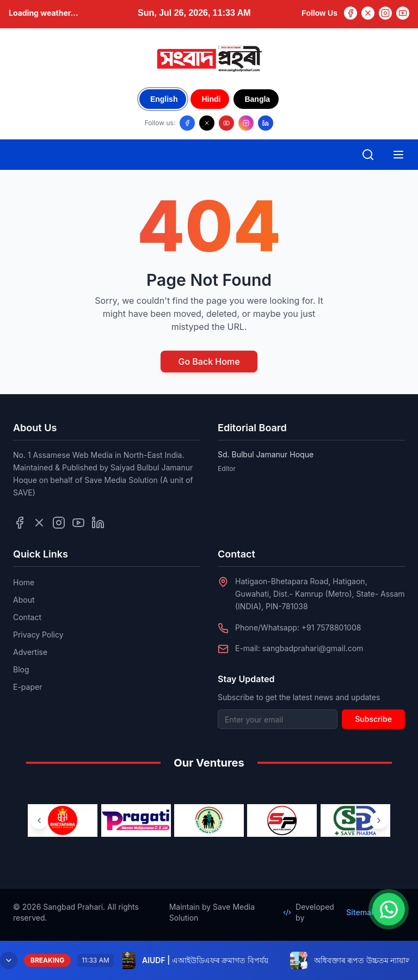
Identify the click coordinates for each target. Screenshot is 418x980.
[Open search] (368, 155)
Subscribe (373, 719)
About (24, 600)
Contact (27, 617)
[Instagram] (385, 13)
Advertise (30, 652)
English (164, 99)
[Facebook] (351, 13)
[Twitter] (368, 13)
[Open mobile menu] (398, 155)
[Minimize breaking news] (9, 960)
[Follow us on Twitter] (39, 523)
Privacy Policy (38, 635)
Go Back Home (209, 362)
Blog (21, 669)
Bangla (257, 99)
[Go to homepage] (209, 59)
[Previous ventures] (39, 820)
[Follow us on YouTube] (226, 123)
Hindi (211, 99)
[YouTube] (403, 13)
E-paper (27, 687)
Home (24, 582)
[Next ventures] (379, 820)
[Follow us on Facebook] (187, 123)
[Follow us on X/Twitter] (207, 123)
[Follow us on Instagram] (246, 123)
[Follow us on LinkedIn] (266, 123)
